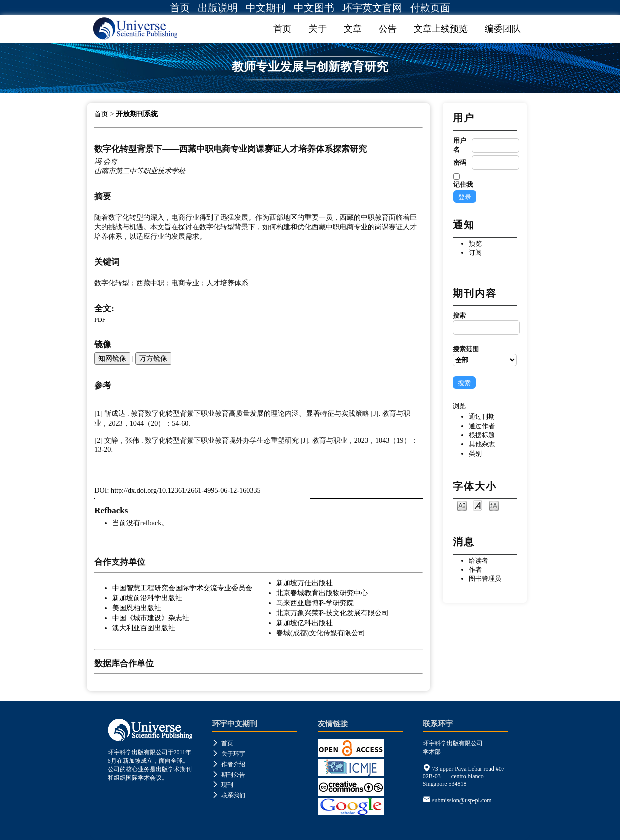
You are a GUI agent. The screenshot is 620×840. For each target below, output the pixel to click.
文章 (353, 29)
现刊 (223, 785)
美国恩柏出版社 (137, 608)
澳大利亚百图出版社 (144, 628)
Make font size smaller (462, 505)
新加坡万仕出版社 (304, 583)
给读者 (479, 560)
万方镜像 (153, 358)
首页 (180, 8)
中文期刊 (266, 8)
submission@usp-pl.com (462, 800)
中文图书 (314, 8)
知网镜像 (112, 358)
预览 (475, 244)
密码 (460, 162)
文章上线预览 (441, 29)
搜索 (485, 323)
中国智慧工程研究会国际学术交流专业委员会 (182, 588)
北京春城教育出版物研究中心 (322, 593)
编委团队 (503, 29)
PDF (100, 320)
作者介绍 (229, 764)
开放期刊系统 (137, 114)
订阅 (475, 253)
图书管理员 (485, 578)
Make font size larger (494, 505)
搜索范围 (485, 356)
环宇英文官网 (372, 8)
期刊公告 (229, 775)
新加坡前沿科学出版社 (147, 598)
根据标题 (482, 435)
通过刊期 (482, 417)
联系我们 (229, 795)
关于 (318, 29)
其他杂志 (482, 444)
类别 (475, 453)
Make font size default (478, 505)
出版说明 (218, 8)
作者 (475, 569)
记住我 (463, 184)
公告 (388, 29)
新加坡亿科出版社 (304, 623)
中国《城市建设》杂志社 (151, 618)
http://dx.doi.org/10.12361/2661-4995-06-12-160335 (186, 490)
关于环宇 (229, 754)
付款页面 (430, 8)
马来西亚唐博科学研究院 (315, 603)
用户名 (460, 145)
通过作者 (482, 426)
